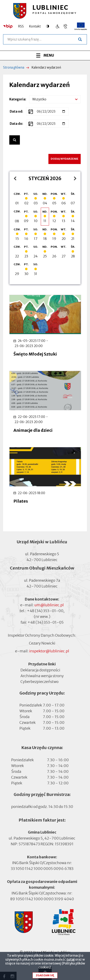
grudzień (14, 179)
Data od (16, 111)
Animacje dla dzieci (33, 430)
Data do (16, 124)
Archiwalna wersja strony (42, 676)
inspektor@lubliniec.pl (49, 651)
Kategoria (17, 99)
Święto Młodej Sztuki (35, 354)
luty (72, 179)
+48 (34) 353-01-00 (45, 611)
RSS (21, 26)
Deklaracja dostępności (40, 670)
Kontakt (35, 26)
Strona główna (14, 67)
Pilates (21, 501)
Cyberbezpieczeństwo (40, 681)
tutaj (70, 962)
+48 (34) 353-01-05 (46, 622)
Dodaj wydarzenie (65, 159)
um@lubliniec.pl (49, 605)
